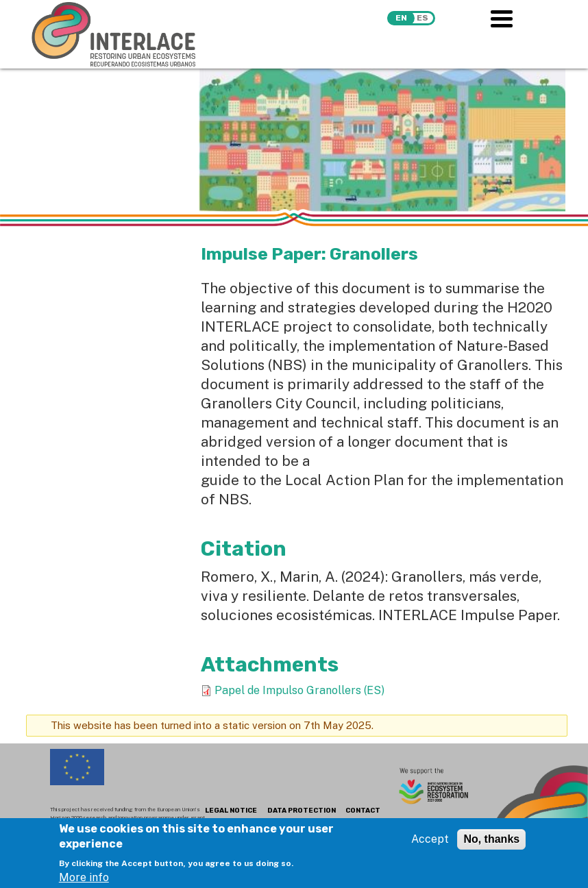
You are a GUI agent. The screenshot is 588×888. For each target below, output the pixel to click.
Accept (430, 844)
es (422, 18)
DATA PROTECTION (302, 811)
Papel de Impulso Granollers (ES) (299, 690)
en (401, 18)
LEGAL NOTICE (231, 811)
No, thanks (491, 844)
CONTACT (363, 811)
